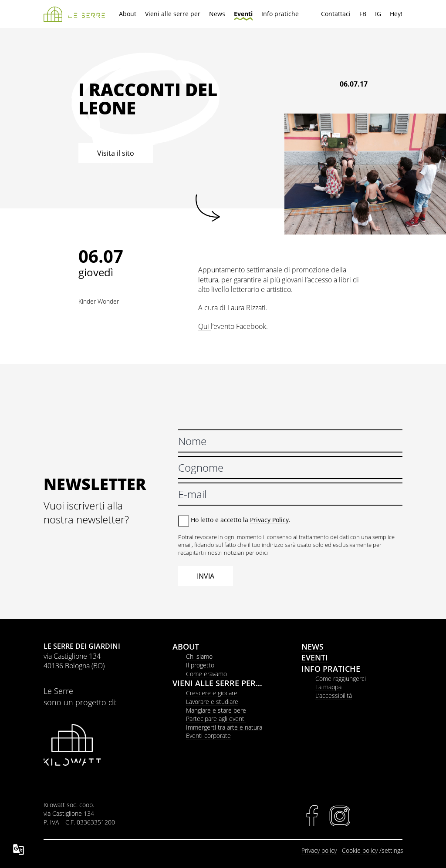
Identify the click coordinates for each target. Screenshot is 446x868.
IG (378, 14)
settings (392, 850)
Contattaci (336, 14)
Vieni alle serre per (173, 14)
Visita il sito (116, 153)
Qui (204, 326)
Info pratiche (280, 14)
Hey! (396, 14)
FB (363, 14)
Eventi (243, 14)
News (217, 14)
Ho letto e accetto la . (241, 520)
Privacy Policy (269, 520)
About (128, 14)
